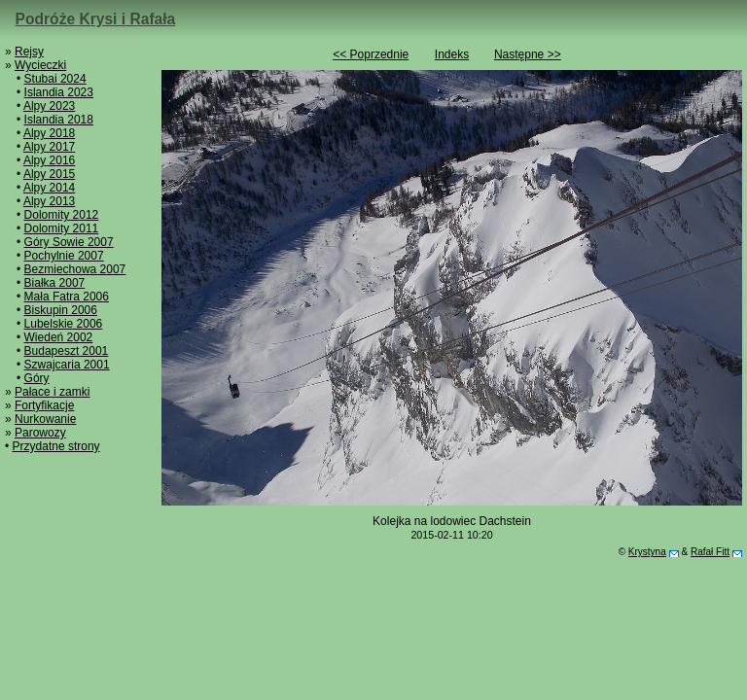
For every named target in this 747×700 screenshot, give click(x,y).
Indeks (452, 54)
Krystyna (647, 552)
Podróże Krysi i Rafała (96, 19)
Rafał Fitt (710, 552)
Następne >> (528, 54)
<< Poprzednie (371, 54)
